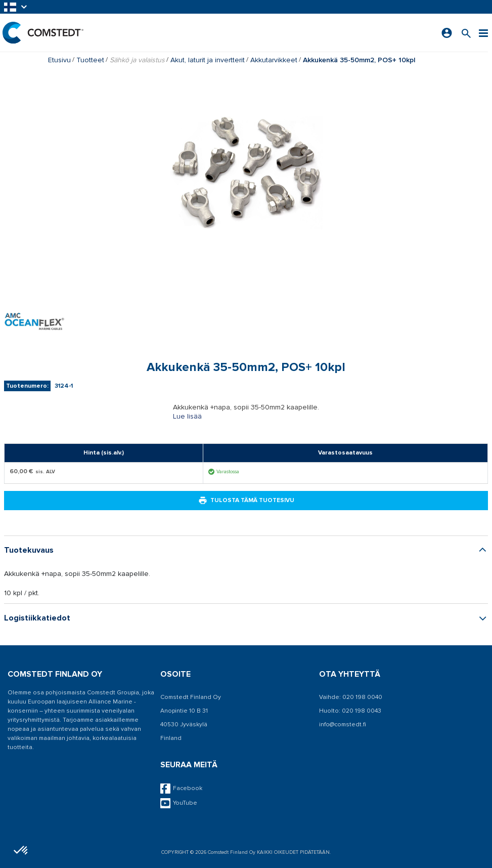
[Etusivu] (43, 33)
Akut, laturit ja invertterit (208, 60)
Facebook (181, 789)
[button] (16, 7)
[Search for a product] (466, 33)
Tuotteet (90, 60)
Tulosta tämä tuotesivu (246, 501)
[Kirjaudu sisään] (447, 33)
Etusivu (59, 60)
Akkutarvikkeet (274, 60)
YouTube (179, 803)
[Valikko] (483, 33)
